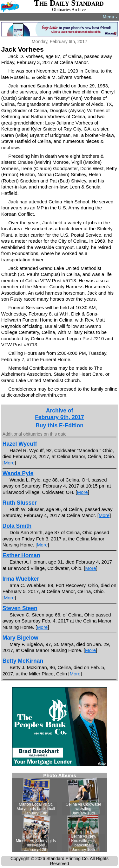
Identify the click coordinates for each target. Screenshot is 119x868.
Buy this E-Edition (60, 425)
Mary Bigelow (20, 638)
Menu (110, 17)
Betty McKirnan (23, 661)
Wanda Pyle (18, 473)
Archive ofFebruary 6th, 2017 (60, 414)
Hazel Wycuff (20, 444)
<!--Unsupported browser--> (60, 812)
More (9, 463)
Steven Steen (20, 608)
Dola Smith (17, 526)
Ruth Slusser (20, 503)
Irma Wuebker (21, 579)
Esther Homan (21, 555)
